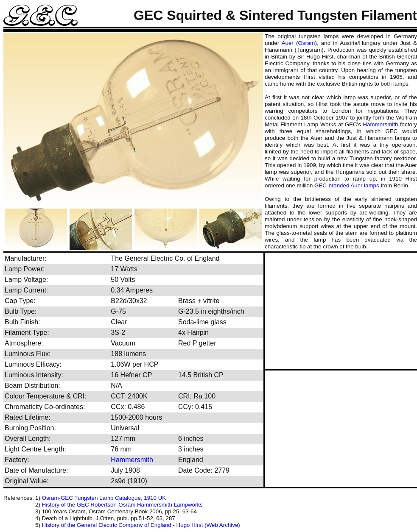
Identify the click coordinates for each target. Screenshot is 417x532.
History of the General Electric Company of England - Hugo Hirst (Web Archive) (141, 525)
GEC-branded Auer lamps (347, 185)
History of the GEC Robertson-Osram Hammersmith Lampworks (122, 505)
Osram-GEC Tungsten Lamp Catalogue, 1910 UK (104, 498)
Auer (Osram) (299, 43)
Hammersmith (380, 124)
